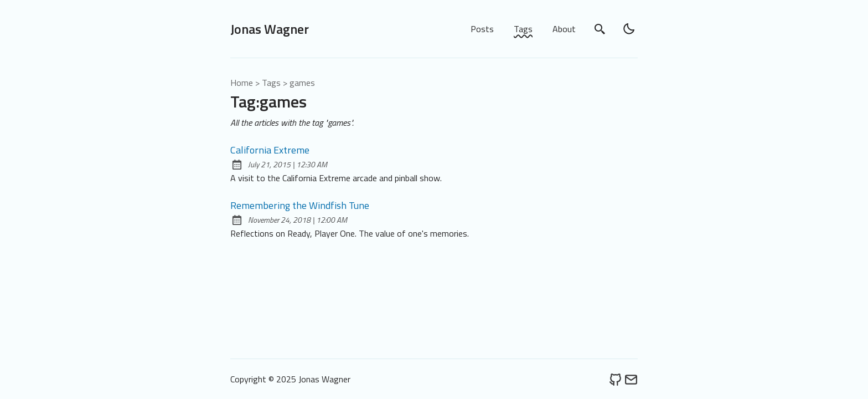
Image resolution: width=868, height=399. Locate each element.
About (564, 29)
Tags (523, 29)
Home (242, 83)
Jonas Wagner (270, 29)
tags (271, 83)
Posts (482, 29)
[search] (600, 29)
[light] (629, 29)
